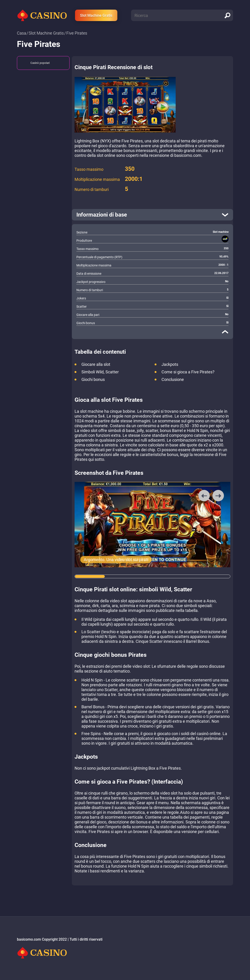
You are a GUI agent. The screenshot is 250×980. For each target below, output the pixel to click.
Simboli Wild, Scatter (100, 372)
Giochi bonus (93, 379)
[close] (225, 332)
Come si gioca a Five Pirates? (188, 372)
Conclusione (173, 379)
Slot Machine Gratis (96, 15)
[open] (152, 215)
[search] (227, 15)
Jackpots (170, 364)
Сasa (22, 33)
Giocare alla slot (96, 364)
